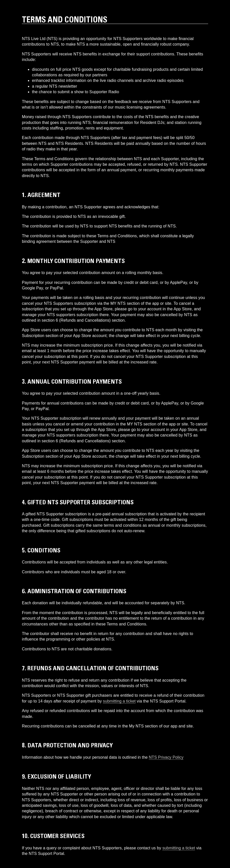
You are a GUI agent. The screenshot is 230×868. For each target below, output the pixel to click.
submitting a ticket (119, 701)
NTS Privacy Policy (166, 757)
